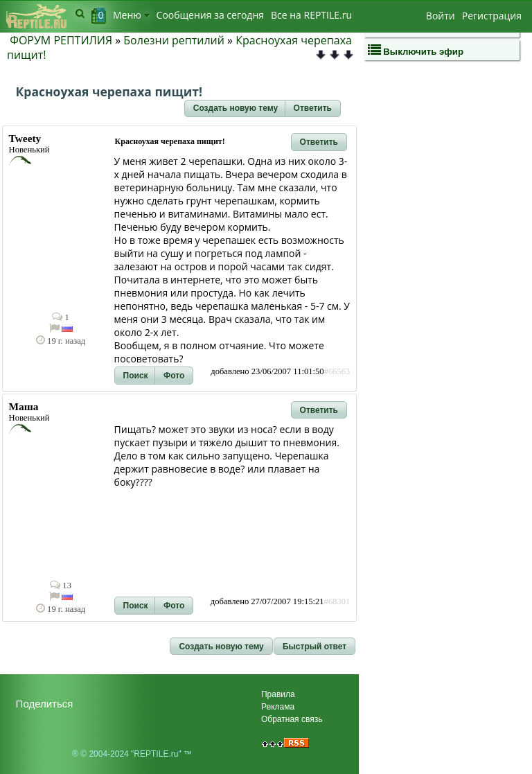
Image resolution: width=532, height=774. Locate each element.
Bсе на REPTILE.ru (311, 15)
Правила (278, 694)
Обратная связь (292, 719)
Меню (131, 15)
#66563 (337, 371)
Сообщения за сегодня (210, 15)
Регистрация (492, 16)
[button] (236, 109)
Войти (441, 16)
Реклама (278, 707)
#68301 (337, 601)
